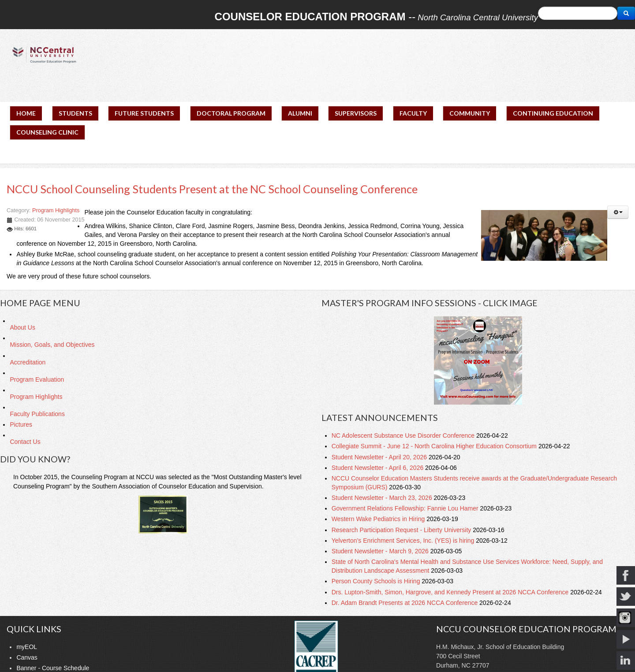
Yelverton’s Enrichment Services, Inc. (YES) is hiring (404, 541)
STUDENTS (75, 113)
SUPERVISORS (356, 113)
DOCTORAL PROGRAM (231, 113)
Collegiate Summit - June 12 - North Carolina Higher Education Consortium (435, 446)
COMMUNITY (470, 113)
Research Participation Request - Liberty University (402, 530)
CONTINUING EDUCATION (553, 113)
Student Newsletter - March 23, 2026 (383, 498)
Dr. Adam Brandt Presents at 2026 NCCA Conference (405, 603)
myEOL (27, 647)
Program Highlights (56, 210)
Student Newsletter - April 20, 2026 (380, 457)
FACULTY (413, 113)
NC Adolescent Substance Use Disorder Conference (404, 435)
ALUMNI (300, 113)
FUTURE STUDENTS (144, 113)
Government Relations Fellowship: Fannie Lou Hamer (406, 508)
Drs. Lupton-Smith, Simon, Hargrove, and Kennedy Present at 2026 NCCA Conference (451, 592)
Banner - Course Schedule (53, 668)
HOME (26, 113)
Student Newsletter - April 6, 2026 (378, 468)
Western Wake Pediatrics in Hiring (379, 519)
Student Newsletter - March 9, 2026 (381, 551)
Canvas (27, 657)
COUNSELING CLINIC (47, 132)
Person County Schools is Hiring (377, 581)
